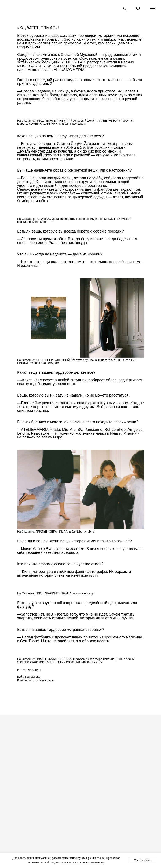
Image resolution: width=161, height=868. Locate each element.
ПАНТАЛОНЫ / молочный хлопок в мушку (73, 662)
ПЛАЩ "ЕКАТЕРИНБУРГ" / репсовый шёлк (65, 121)
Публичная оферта (28, 677)
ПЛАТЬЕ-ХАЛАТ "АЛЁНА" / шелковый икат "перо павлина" (76, 659)
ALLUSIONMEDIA (69, 70)
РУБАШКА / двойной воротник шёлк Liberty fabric (69, 219)
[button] (125, 8)
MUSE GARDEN (31, 66)
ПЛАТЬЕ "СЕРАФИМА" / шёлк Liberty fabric (65, 532)
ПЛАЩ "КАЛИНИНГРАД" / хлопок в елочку (65, 593)
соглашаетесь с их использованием (82, 862)
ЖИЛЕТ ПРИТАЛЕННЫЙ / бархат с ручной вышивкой (72, 360)
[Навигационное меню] (153, 8)
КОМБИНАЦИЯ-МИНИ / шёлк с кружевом (57, 124)
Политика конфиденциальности (36, 681)
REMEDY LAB (73, 62)
